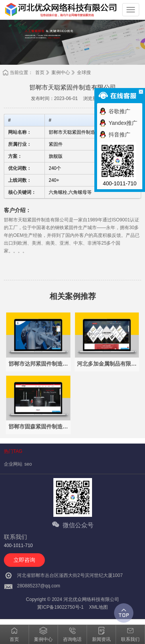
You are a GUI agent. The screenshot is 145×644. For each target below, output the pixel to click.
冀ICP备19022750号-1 (60, 607)
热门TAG (13, 451)
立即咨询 (24, 560)
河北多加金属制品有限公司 (107, 364)
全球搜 (84, 73)
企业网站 (13, 464)
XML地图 (98, 607)
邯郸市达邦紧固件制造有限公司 (38, 364)
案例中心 (61, 73)
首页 (40, 73)
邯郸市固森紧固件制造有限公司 (38, 427)
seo (28, 464)
